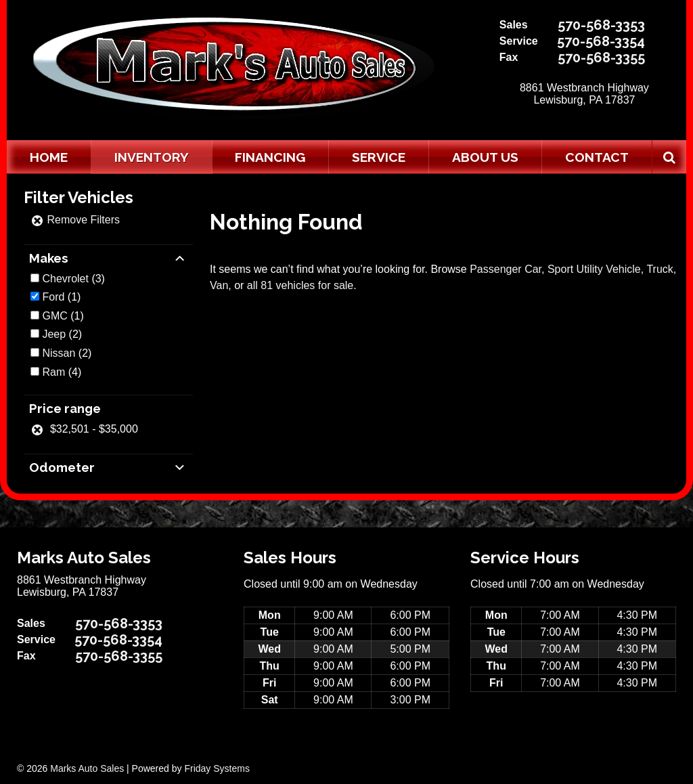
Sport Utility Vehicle (594, 269)
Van (219, 285)
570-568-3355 (601, 58)
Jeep (54, 334)
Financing (270, 157)
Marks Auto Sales (87, 768)
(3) (73, 279)
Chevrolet (65, 279)
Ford (53, 297)
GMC (54, 316)
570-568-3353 (601, 25)
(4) (62, 372)
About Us (485, 157)
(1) (61, 297)
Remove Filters (75, 220)
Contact (597, 157)
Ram (53, 372)
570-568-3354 (601, 41)
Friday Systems (217, 768)
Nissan (59, 353)
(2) (62, 334)
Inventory (152, 157)
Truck (660, 269)
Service (379, 157)
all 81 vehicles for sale (300, 285)
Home (49, 157)
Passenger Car (506, 269)
